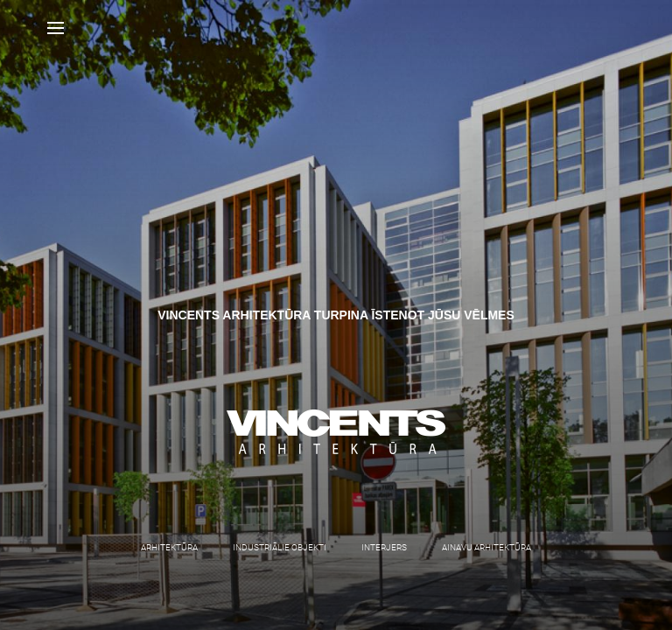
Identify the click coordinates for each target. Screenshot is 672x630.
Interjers (384, 547)
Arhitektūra (169, 547)
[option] (336, 315)
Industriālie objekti (280, 547)
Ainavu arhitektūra (486, 547)
